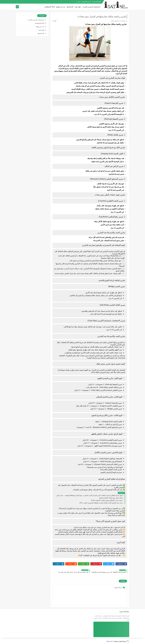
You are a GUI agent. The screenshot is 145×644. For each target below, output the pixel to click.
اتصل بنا (78, 2)
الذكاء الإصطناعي (50, 7)
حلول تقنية (78, 7)
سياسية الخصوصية (86, 2)
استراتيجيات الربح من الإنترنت (91, 7)
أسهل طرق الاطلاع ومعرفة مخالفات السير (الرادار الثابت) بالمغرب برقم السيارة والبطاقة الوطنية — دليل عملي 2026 (89, 495)
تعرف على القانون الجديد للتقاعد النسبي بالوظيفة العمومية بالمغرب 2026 (101, 503)
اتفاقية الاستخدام (97, 2)
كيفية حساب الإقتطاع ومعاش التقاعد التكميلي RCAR (107, 500)
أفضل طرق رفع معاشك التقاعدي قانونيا (111, 498)
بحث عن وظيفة (61, 7)
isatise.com (109, 641)
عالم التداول (70, 7)
